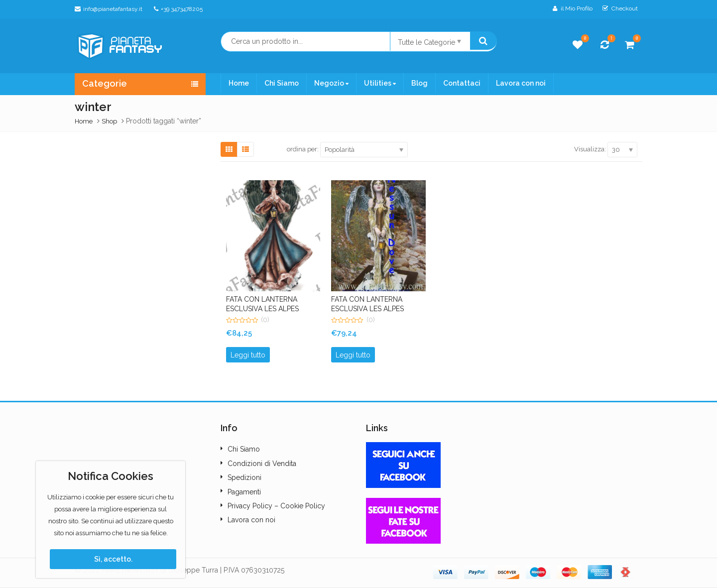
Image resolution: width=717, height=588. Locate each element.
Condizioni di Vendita (262, 464)
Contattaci (462, 83)
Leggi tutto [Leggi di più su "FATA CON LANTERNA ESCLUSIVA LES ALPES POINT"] (353, 355)
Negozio (331, 83)
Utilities (380, 83)
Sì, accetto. (113, 559)
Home (239, 83)
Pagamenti (244, 492)
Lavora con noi (521, 83)
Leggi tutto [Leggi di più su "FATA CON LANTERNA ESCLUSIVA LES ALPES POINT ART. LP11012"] (248, 355)
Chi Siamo (282, 83)
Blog (419, 83)
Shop (109, 121)
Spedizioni (244, 477)
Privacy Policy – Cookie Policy (276, 506)
